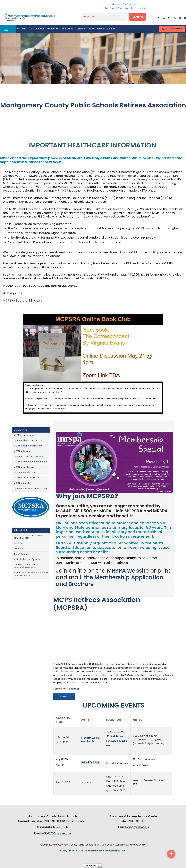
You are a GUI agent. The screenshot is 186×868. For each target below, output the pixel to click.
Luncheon (86, 782)
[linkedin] (180, 17)
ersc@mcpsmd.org (138, 827)
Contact (64, 696)
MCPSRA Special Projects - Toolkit (31, 489)
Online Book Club (90, 762)
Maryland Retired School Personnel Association (26, 566)
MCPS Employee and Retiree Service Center (28, 537)
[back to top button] (171, 854)
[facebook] (159, 17)
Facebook (74, 689)
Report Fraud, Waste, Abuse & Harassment (125, 8)
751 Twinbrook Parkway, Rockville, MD (117, 741)
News (91, 29)
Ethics (124, 851)
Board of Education (106, 29)
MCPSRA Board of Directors (28, 446)
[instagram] (169, 17)
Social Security (21, 554)
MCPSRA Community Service (28, 457)
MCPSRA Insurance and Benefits (30, 462)
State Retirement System (27, 559)
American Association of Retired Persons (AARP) (31, 574)
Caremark (19, 549)
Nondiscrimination (94, 851)
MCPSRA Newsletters (24, 473)
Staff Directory (172, 29)
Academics (52, 29)
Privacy (63, 851)
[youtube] (175, 17)
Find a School (67, 29)
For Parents (23, 29)
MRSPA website (128, 571)
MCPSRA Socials (22, 483)
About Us (116, 4)
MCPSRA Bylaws (22, 451)
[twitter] (164, 17)
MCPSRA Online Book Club (27, 478)
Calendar (81, 29)
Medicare (19, 543)
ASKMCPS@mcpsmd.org (57, 833)
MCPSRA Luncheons (24, 467)
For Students (38, 29)
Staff (125, 4)
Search (138, 17)
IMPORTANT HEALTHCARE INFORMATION (93, 146)
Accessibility (112, 851)
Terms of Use (76, 851)
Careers (133, 4)
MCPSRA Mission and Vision (28, 441)
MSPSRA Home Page (24, 435)
